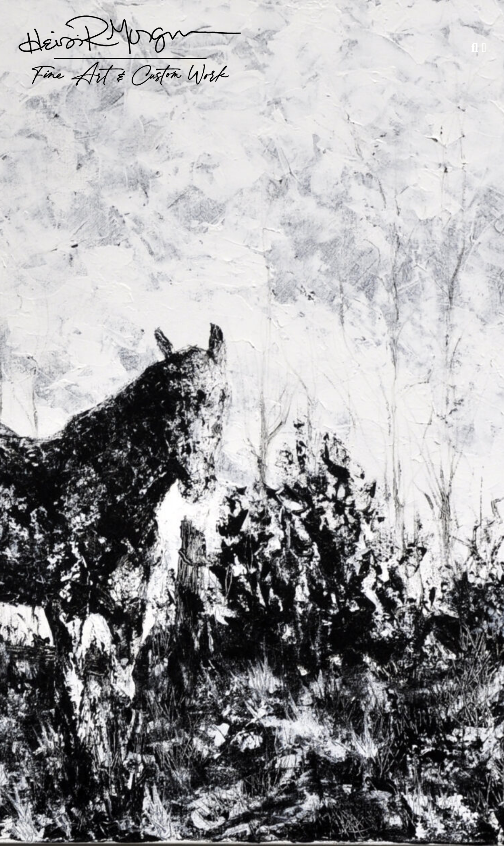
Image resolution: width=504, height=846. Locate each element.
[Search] (475, 48)
